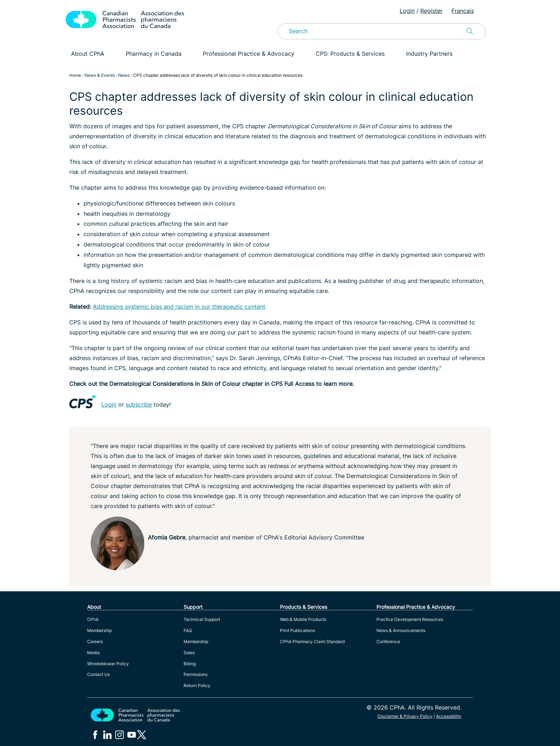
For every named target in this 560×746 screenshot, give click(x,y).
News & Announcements (401, 630)
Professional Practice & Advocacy (249, 54)
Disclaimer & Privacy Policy (405, 716)
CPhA (93, 619)
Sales (189, 653)
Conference (388, 641)
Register (431, 11)
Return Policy (197, 685)
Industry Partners (429, 54)
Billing (190, 664)
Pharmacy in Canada (154, 54)
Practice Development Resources (410, 619)
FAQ (188, 630)
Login (407, 11)
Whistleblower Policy (108, 664)
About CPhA (88, 54)
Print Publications (297, 630)
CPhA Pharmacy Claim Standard (312, 641)
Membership (99, 630)
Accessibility (449, 716)
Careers (95, 641)
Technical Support (202, 619)
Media (93, 653)
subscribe (139, 404)
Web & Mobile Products (303, 619)
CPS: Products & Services (350, 54)
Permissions (196, 674)
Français (463, 11)
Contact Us (98, 674)
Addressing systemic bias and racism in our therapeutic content (179, 307)
